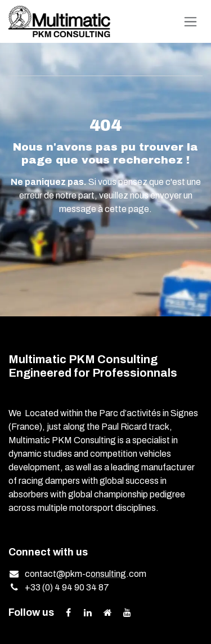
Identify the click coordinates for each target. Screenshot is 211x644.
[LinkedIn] (88, 612)
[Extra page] (107, 612)
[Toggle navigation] (190, 22)
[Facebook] (68, 612)
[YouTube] (127, 612)
